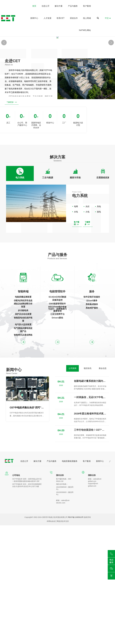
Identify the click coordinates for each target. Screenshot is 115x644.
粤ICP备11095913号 (76, 556)
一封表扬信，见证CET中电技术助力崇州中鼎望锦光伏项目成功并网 (90, 436)
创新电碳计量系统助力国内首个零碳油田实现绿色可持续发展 (90, 420)
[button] (111, 62)
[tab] (20, 212)
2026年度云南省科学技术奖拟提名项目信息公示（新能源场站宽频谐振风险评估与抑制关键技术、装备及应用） (90, 452)
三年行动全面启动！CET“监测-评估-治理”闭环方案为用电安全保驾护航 (90, 469)
